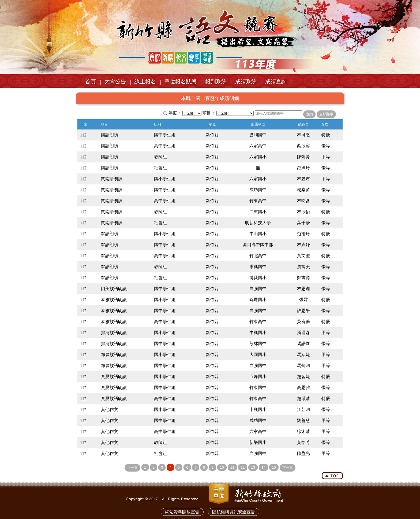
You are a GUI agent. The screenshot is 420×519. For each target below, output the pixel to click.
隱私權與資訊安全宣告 (234, 512)
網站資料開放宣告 (182, 512)
